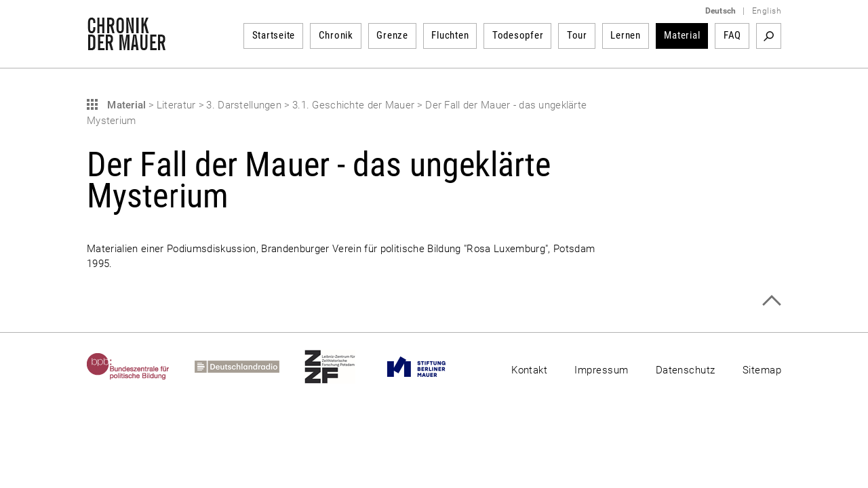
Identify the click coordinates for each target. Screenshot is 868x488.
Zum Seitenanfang (771, 301)
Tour (577, 35)
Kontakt (529, 370)
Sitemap (762, 370)
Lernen (626, 35)
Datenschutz (686, 370)
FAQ (732, 35)
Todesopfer (518, 35)
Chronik (336, 35)
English (767, 11)
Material (682, 35)
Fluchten (450, 35)
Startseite (274, 35)
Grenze (392, 35)
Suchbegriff (769, 36)
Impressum (601, 370)
